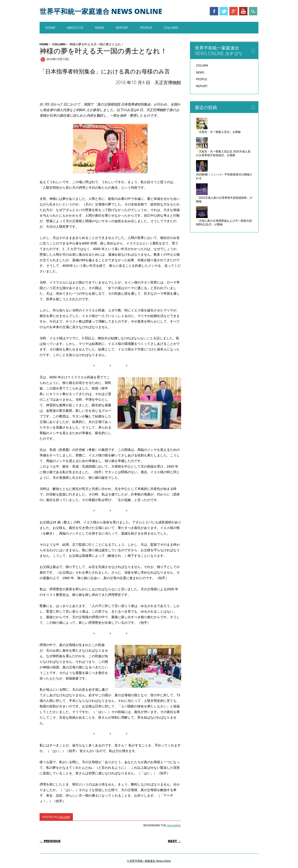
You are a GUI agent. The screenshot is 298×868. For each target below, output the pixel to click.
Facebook (214, 11)
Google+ (234, 11)
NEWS (99, 28)
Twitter (224, 11)
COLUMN (171, 28)
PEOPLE (146, 28)
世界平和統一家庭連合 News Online (101, 11)
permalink (174, 825)
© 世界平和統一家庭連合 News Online (149, 861)
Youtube (243, 11)
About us (75, 28)
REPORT (122, 28)
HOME (50, 28)
